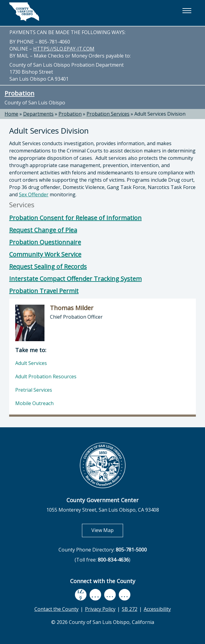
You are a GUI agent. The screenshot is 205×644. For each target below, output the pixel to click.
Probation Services (108, 114)
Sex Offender (34, 194)
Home (11, 114)
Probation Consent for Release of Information (75, 218)
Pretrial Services (34, 390)
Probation (19, 93)
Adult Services (31, 363)
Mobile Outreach (34, 403)
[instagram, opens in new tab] (125, 595)
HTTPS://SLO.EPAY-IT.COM (64, 49)
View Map (107, 530)
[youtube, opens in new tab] (95, 595)
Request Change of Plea (43, 230)
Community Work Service (45, 254)
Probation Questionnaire (45, 242)
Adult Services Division (160, 114)
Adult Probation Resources (46, 376)
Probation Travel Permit (44, 291)
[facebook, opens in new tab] (81, 595)
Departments (38, 114)
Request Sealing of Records (48, 266)
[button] (187, 11)
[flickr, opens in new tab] (110, 595)
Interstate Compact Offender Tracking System (75, 279)
